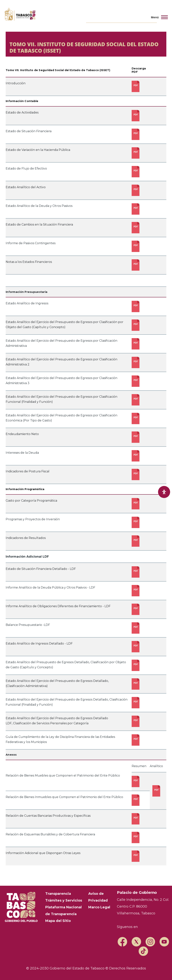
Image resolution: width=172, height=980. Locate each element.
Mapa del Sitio (58, 921)
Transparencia (58, 894)
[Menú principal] (158, 17)
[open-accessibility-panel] (164, 492)
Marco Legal (99, 907)
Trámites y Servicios (64, 900)
